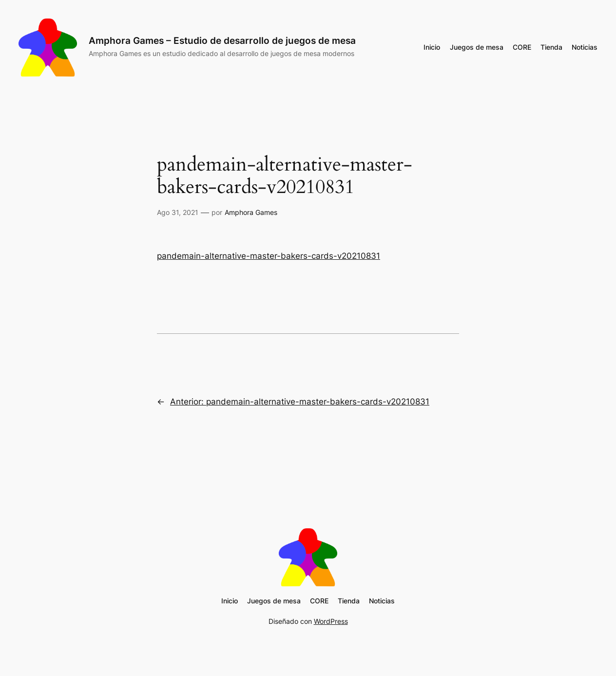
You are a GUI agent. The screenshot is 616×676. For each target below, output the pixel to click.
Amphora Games (251, 212)
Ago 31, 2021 (178, 212)
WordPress (331, 621)
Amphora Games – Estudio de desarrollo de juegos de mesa (222, 40)
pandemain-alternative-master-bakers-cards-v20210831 (269, 256)
